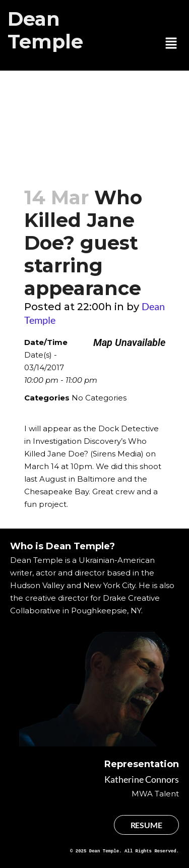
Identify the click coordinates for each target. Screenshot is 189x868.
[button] (171, 44)
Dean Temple (45, 30)
